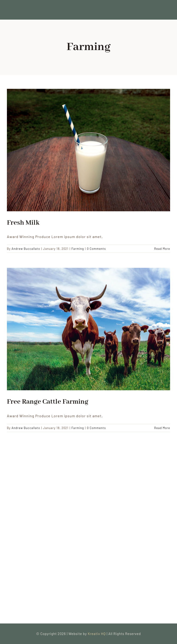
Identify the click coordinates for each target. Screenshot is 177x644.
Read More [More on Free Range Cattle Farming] (162, 428)
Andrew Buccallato (26, 249)
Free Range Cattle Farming (48, 402)
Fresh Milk (23, 223)
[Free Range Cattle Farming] (88, 329)
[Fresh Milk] (88, 150)
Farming (78, 249)
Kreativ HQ (97, 634)
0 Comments (96, 249)
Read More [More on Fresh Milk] (162, 249)
